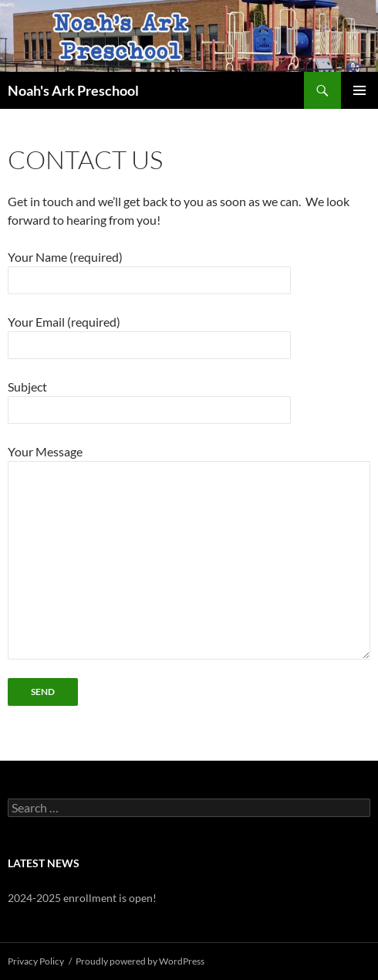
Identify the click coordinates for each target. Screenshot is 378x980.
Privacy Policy (36, 961)
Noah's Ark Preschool (73, 90)
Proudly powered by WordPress (140, 961)
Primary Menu (359, 90)
